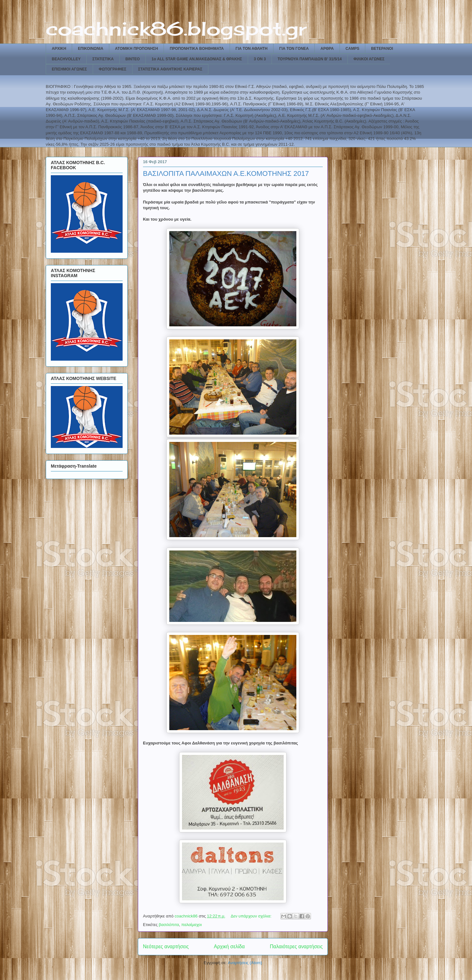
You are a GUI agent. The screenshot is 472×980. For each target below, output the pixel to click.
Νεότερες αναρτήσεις (166, 947)
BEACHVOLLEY (66, 59)
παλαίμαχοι (192, 925)
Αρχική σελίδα (229, 947)
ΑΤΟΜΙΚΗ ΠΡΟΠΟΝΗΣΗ (136, 49)
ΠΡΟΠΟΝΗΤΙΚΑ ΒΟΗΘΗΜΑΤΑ (197, 49)
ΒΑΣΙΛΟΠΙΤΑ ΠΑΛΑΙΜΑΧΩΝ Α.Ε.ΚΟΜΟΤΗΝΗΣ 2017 (226, 173)
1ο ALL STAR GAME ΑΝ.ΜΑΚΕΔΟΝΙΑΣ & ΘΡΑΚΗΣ (197, 59)
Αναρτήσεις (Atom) (245, 963)
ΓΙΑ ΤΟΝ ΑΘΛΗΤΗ (252, 49)
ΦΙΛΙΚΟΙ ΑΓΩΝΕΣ (369, 59)
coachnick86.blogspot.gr (176, 28)
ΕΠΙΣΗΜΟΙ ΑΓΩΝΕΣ (69, 69)
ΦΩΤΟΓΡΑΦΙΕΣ (113, 69)
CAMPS (352, 49)
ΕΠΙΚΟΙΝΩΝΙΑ (91, 49)
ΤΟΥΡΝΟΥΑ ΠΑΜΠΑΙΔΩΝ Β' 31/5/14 (310, 59)
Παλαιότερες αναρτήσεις (296, 947)
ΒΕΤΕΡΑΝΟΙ (382, 49)
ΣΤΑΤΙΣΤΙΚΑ (103, 59)
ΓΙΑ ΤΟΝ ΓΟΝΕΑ (294, 49)
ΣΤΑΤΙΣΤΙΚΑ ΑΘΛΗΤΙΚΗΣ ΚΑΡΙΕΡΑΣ (170, 69)
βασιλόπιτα (169, 925)
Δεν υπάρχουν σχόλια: (252, 916)
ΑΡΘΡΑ (327, 49)
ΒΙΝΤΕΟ (133, 59)
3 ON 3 (260, 59)
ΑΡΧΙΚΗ (59, 49)
